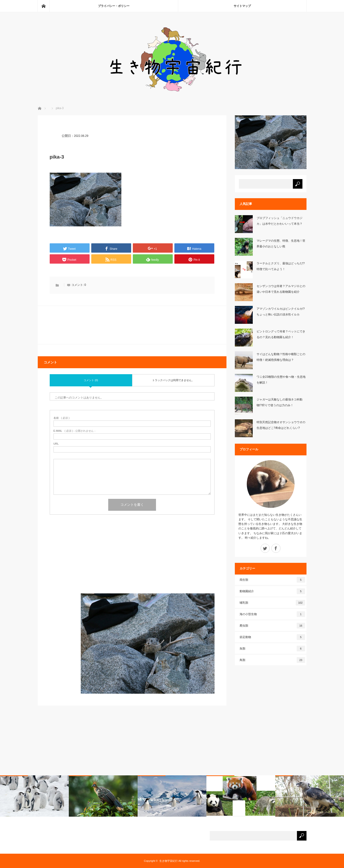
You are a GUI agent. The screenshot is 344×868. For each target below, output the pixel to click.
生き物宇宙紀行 (169, 861)
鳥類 (272, 660)
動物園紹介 (272, 591)
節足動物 (272, 637)
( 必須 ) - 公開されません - (75, 431)
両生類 (272, 580)
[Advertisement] (132, 560)
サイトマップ (242, 6)
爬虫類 (272, 626)
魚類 (272, 649)
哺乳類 (272, 603)
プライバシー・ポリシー (114, 6)
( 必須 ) (62, 418)
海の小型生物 (272, 614)
